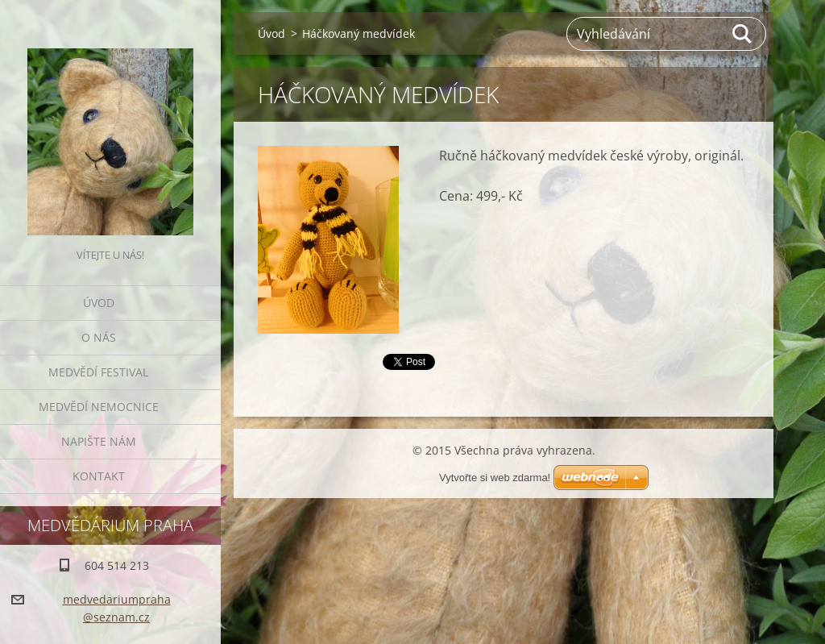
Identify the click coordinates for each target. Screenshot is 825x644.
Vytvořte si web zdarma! (495, 478)
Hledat (743, 34)
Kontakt (99, 476)
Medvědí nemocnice (99, 407)
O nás (99, 337)
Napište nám (99, 441)
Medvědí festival (98, 372)
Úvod (99, 303)
